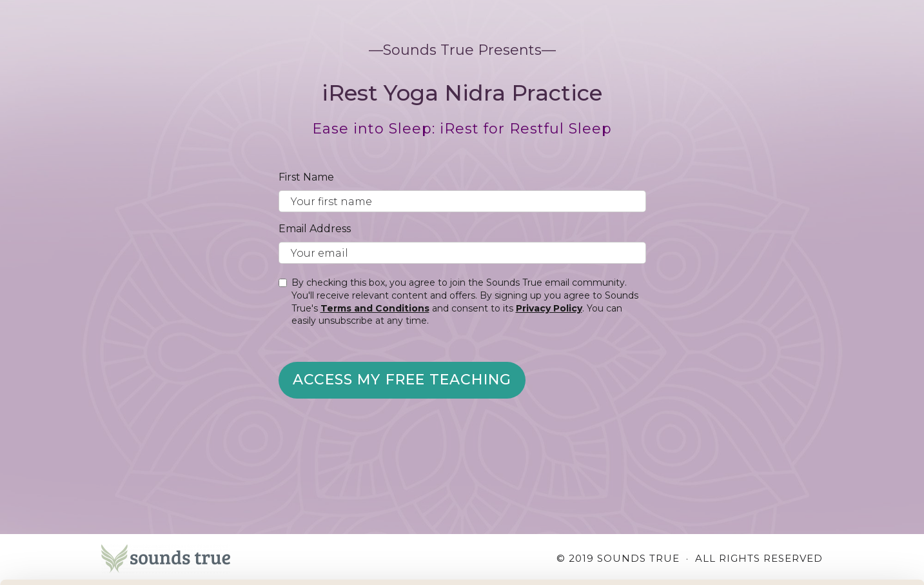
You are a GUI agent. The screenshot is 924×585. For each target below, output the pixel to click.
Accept (817, 509)
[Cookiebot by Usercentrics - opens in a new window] (84, 560)
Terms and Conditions (375, 308)
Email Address (315, 229)
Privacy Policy (549, 308)
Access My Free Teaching (402, 380)
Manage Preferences (217, 560)
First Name (306, 177)
